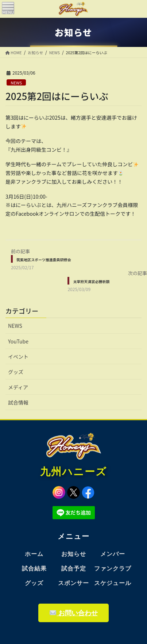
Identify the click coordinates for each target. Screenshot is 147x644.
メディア (18, 387)
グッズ (16, 372)
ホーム (34, 554)
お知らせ (74, 554)
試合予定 (74, 569)
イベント (18, 357)
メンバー (113, 554)
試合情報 (18, 402)
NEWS (16, 83)
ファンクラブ (113, 569)
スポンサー (73, 583)
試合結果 (34, 569)
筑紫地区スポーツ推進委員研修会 (44, 260)
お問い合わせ (74, 613)
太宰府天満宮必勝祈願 (91, 281)
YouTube (18, 341)
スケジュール (113, 583)
